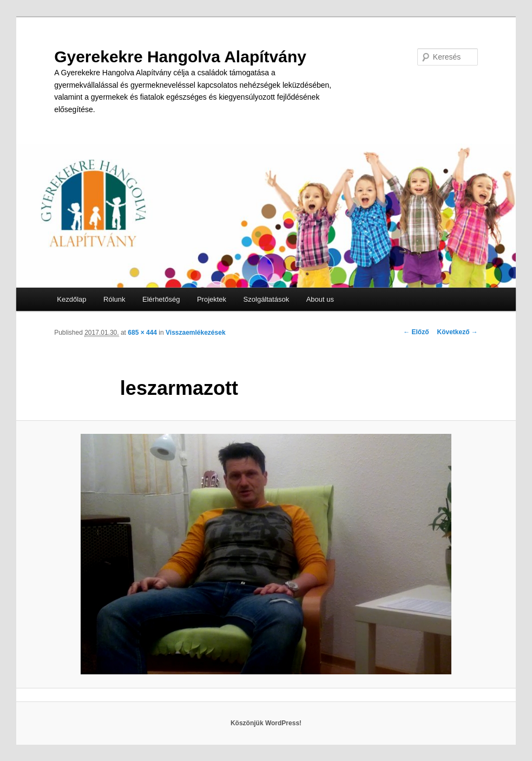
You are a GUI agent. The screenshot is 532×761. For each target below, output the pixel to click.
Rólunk (114, 299)
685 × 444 (142, 333)
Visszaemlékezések (196, 333)
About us (320, 299)
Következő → (458, 332)
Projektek (212, 299)
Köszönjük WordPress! (266, 723)
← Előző (416, 332)
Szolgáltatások (267, 299)
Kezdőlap (71, 299)
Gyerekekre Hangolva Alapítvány (180, 57)
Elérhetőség (161, 299)
